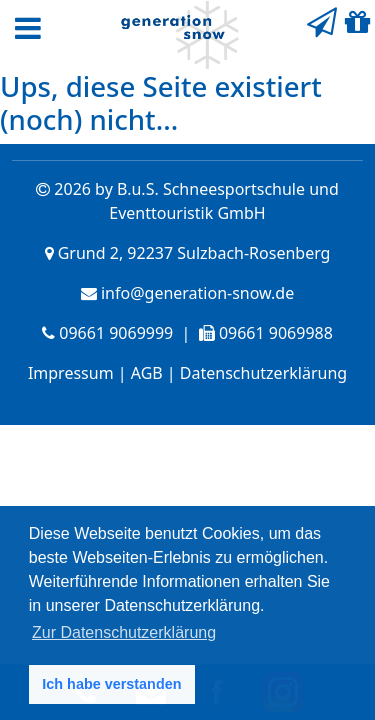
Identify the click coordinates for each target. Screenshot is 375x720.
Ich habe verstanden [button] (111, 684)
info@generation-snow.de (197, 293)
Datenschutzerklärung (263, 373)
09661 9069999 (116, 333)
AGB (147, 373)
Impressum (71, 373)
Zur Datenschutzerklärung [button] (124, 632)
